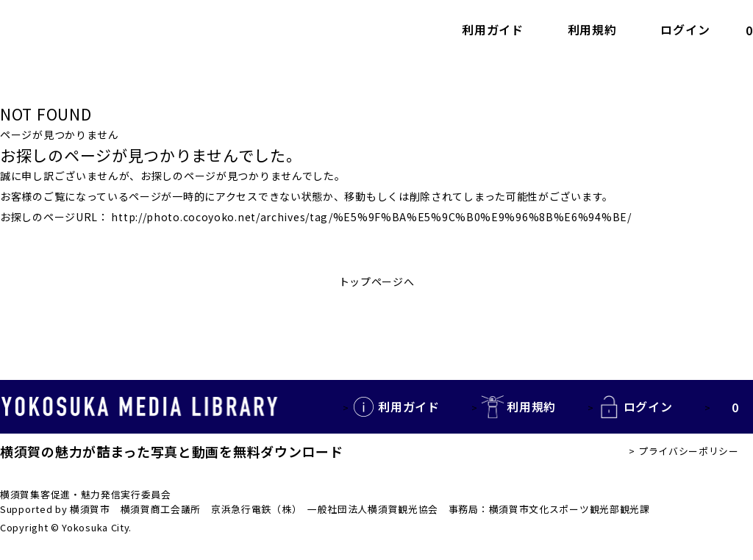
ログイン (685, 30)
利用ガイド (493, 30)
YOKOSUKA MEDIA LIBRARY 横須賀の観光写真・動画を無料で (129, 30)
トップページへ (377, 281)
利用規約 (592, 30)
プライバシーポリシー (689, 451)
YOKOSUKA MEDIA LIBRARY (139, 407)
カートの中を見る (736, 30)
